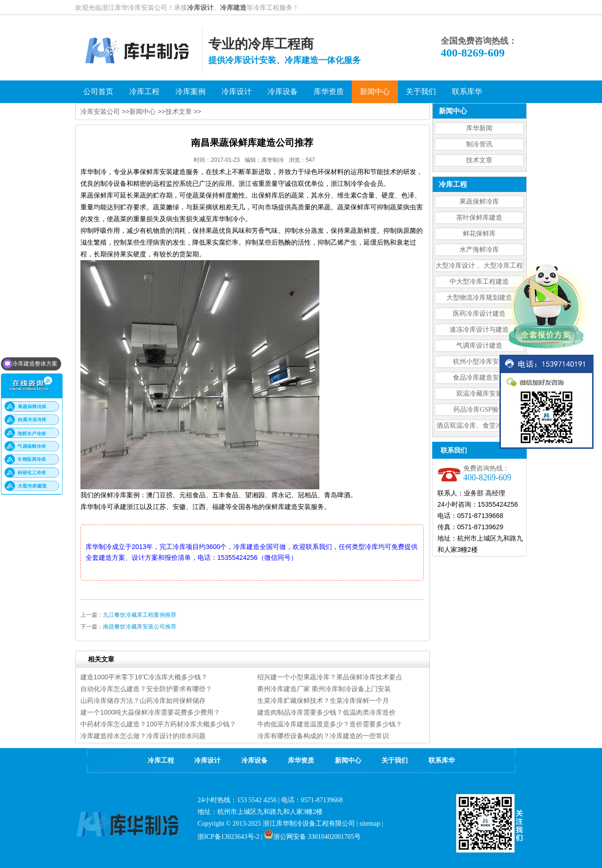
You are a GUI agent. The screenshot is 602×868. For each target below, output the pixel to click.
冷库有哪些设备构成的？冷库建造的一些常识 (323, 736)
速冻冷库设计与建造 (479, 330)
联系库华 (442, 760)
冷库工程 (161, 760)
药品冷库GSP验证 (479, 410)
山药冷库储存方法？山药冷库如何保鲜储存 (143, 701)
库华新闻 (479, 128)
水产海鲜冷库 (479, 250)
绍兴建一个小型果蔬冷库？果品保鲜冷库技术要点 (330, 677)
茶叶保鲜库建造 (479, 218)
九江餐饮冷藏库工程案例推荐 (140, 615)
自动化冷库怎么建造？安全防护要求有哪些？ (146, 689)
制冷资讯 (479, 144)
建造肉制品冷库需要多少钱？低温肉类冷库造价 (326, 712)
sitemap (370, 824)
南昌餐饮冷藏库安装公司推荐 (140, 627)
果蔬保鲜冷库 (479, 202)
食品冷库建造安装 (479, 378)
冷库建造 (233, 8)
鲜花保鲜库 (479, 234)
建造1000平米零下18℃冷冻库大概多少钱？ (144, 677)
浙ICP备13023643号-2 (228, 837)
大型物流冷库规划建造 (479, 298)
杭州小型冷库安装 (479, 362)
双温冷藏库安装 (479, 394)
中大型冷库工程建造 (479, 282)
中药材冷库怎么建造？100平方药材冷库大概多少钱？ (158, 724)
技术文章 (479, 160)
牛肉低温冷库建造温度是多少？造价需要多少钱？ (330, 724)
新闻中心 (143, 111)
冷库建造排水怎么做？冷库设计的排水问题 (143, 736)
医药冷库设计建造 (479, 314)
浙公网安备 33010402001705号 (312, 837)
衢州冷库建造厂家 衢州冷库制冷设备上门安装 (324, 689)
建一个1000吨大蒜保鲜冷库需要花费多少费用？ (150, 712)
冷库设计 (200, 8)
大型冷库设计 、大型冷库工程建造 (479, 267)
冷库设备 (254, 760)
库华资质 (301, 760)
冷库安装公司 (100, 111)
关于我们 (395, 760)
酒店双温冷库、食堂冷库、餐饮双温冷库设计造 (479, 427)
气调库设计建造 (479, 346)
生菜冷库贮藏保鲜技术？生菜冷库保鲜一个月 (323, 701)
